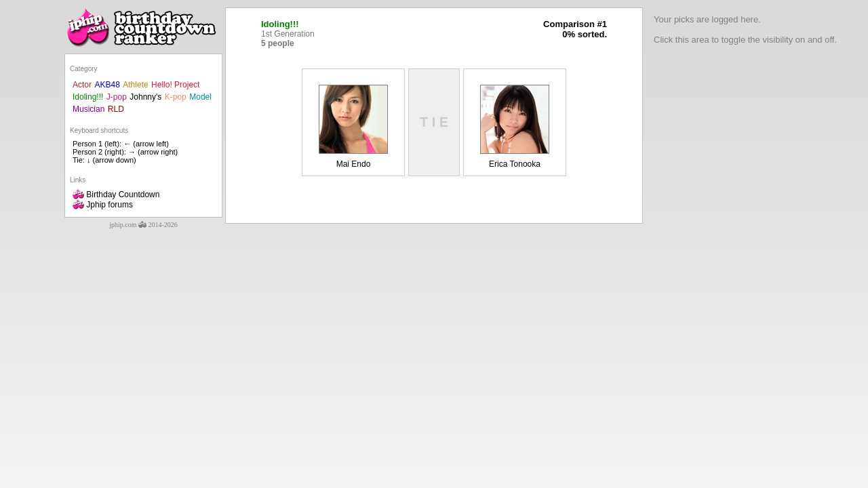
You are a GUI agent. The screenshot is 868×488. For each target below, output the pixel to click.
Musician (88, 109)
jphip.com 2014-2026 (143, 225)
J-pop (117, 97)
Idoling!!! (88, 97)
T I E (434, 122)
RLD (116, 109)
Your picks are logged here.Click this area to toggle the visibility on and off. (745, 29)
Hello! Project (175, 85)
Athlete (135, 85)
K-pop (176, 97)
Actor (82, 85)
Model (200, 97)
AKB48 (107, 85)
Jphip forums (103, 205)
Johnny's (145, 97)
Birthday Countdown (116, 195)
